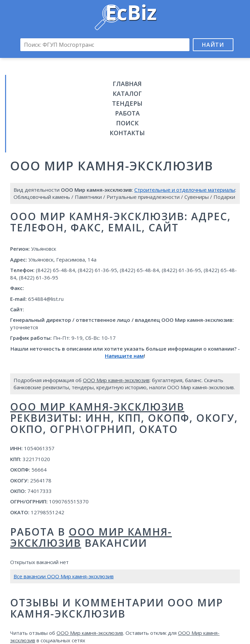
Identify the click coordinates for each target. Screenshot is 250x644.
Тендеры (127, 103)
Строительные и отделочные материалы (185, 190)
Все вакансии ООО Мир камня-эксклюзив (64, 576)
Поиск (127, 123)
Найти (213, 45)
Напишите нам (124, 356)
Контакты (127, 133)
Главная (127, 84)
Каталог (127, 94)
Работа (127, 113)
